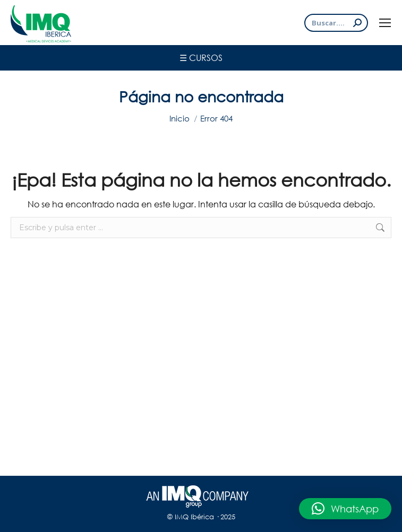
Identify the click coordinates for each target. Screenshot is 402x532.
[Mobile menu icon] (385, 23)
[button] (345, 509)
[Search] (336, 23)
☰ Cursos (201, 58)
